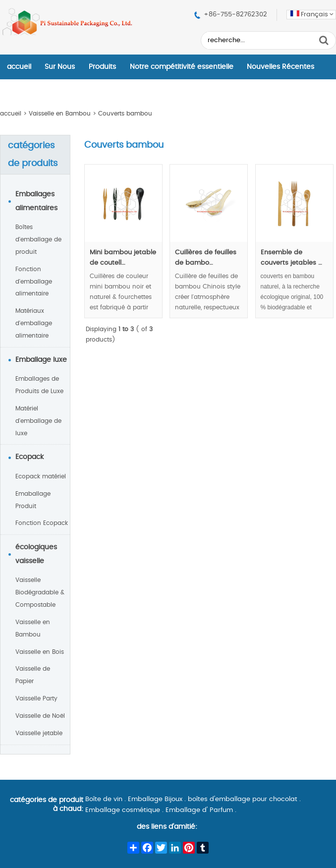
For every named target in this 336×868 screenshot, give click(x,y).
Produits (102, 67)
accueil (19, 67)
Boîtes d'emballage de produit (38, 239)
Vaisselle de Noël (40, 716)
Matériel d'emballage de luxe (38, 421)
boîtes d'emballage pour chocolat (243, 799)
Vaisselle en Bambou (60, 114)
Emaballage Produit (33, 500)
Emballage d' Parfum (199, 810)
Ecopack (29, 457)
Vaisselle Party (36, 698)
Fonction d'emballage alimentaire (34, 282)
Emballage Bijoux (155, 799)
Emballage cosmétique (123, 810)
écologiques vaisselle (36, 554)
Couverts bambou (125, 114)
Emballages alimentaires (36, 201)
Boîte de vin (104, 799)
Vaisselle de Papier (33, 675)
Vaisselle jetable (39, 733)
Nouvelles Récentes (280, 67)
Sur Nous (60, 67)
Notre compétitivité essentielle (182, 67)
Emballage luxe (41, 360)
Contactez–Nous (36, 92)
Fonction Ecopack (42, 523)
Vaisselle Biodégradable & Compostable (40, 592)
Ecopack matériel (41, 476)
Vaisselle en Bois (40, 652)
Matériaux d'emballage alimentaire (34, 323)
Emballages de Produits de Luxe (39, 385)
